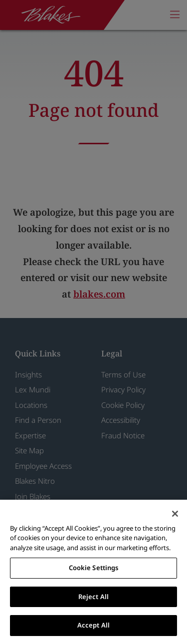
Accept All (93, 625)
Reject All (93, 597)
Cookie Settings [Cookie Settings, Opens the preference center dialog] (94, 568)
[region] (93, 572)
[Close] (175, 514)
